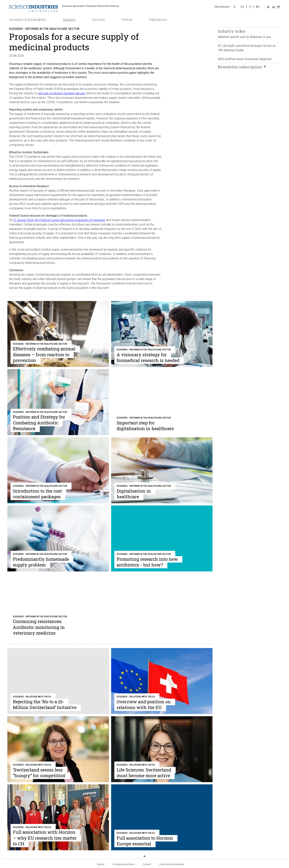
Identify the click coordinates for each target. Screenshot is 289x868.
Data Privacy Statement (172, 864)
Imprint (101, 864)
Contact (147, 864)
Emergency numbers (124, 864)
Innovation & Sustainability (28, 20)
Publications (158, 20)
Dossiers (69, 20)
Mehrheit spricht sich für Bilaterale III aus (244, 37)
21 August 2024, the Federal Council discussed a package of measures (59, 220)
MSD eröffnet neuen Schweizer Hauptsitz (245, 59)
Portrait (127, 20)
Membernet (222, 7)
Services (99, 20)
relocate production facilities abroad (61, 93)
